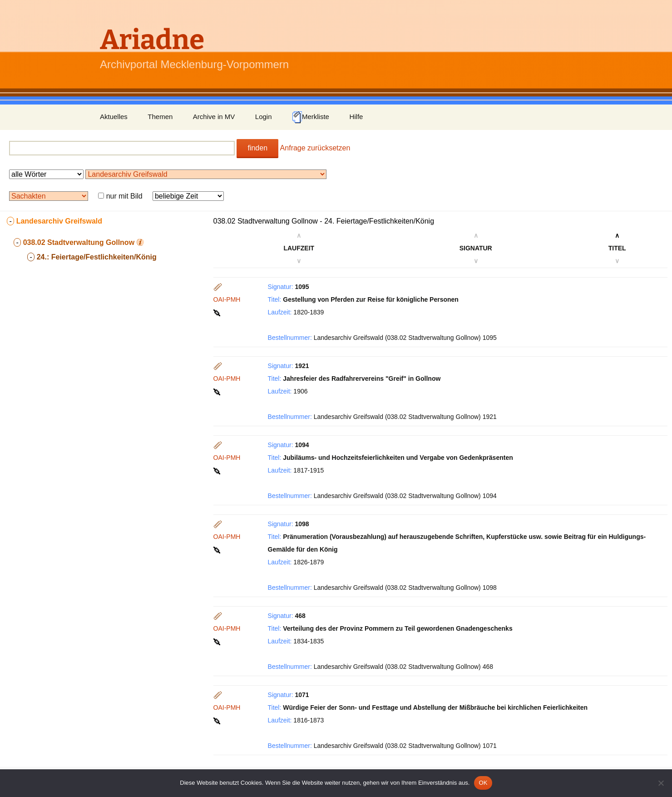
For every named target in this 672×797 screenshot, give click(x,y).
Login (264, 117)
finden (257, 148)
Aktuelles (114, 117)
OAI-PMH (227, 299)
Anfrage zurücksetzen (315, 148)
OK (483, 783)
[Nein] (661, 783)
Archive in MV (214, 117)
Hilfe (356, 117)
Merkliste (311, 117)
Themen (160, 117)
